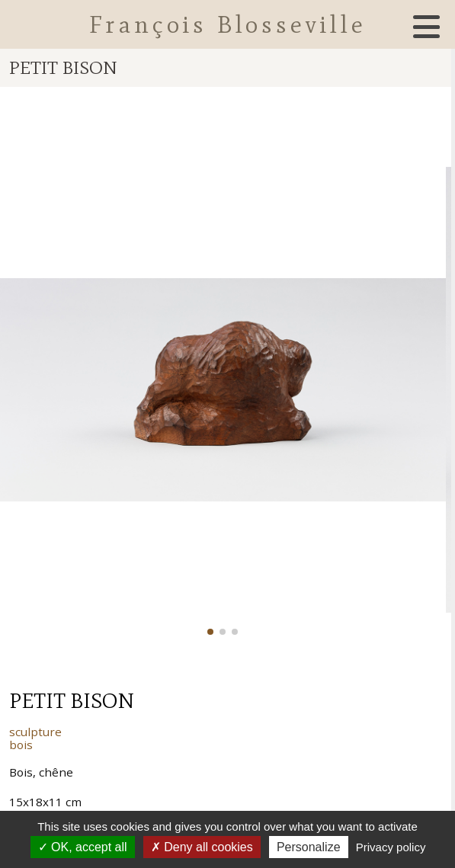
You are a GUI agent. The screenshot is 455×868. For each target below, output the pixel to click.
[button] (210, 632)
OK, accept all (83, 847)
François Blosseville (228, 24)
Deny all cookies (202, 847)
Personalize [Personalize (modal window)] (309, 847)
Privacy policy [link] (391, 847)
